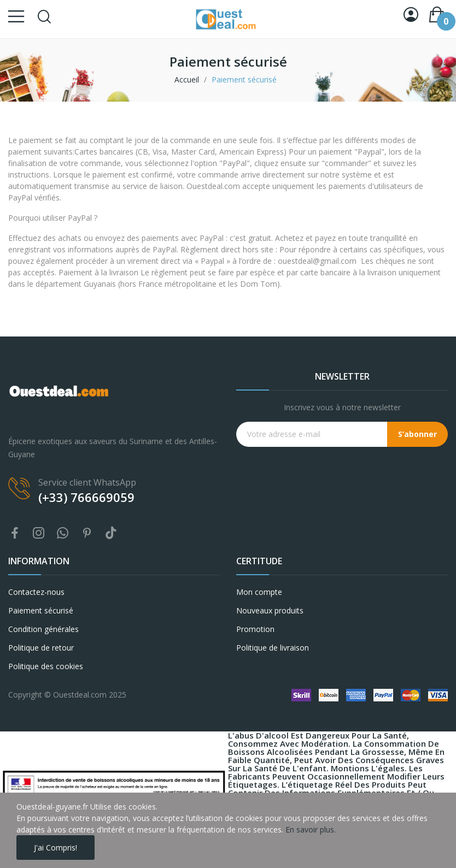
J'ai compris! (55, 848)
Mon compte (259, 592)
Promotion (255, 629)
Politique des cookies (46, 666)
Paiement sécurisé (41, 610)
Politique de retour (41, 648)
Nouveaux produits (270, 610)
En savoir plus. (311, 829)
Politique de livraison (273, 648)
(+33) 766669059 (86, 497)
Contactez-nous (36, 592)
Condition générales (43, 629)
